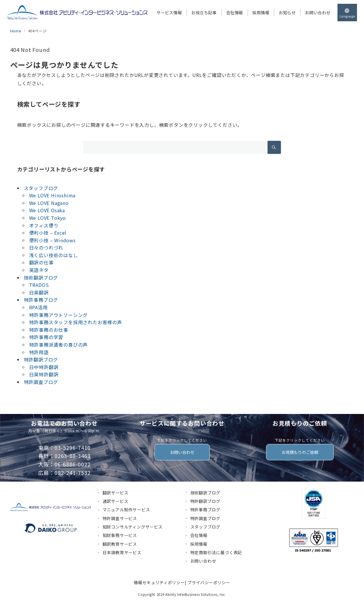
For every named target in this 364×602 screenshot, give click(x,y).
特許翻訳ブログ (41, 359)
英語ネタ (39, 270)
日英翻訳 (39, 292)
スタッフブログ (41, 188)
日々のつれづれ (46, 248)
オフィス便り (44, 225)
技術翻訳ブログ (41, 278)
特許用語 (39, 352)
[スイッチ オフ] (347, 13)
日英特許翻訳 (44, 374)
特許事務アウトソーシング (59, 315)
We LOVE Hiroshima (52, 195)
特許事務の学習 (46, 337)
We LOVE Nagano (49, 203)
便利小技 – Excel (48, 233)
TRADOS (39, 285)
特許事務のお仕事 (49, 330)
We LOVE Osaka (47, 210)
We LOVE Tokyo (48, 218)
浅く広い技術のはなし (54, 255)
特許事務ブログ (41, 300)
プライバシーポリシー (209, 582)
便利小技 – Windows (52, 240)
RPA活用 (38, 307)
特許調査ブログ (41, 382)
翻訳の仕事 (41, 262)
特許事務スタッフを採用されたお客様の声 (76, 322)
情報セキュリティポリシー (159, 582)
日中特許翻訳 (44, 367)
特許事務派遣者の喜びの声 (59, 345)
